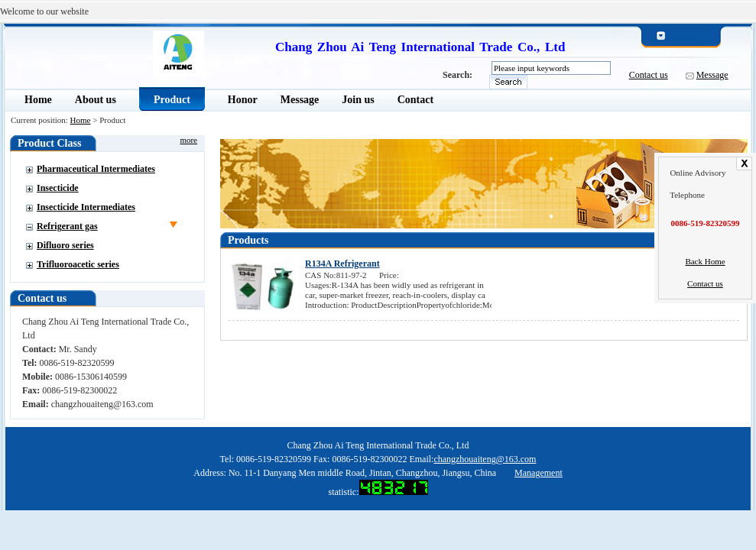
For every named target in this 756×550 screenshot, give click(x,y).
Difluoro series (65, 245)
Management (539, 473)
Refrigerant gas (67, 226)
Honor (243, 100)
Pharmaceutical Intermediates (96, 169)
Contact (415, 100)
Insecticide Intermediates (86, 207)
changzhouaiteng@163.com (485, 459)
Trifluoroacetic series (78, 264)
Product (172, 100)
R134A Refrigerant (342, 264)
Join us (358, 100)
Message (712, 75)
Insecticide (58, 188)
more (188, 140)
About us (96, 100)
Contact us (649, 75)
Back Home (705, 261)
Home (38, 100)
